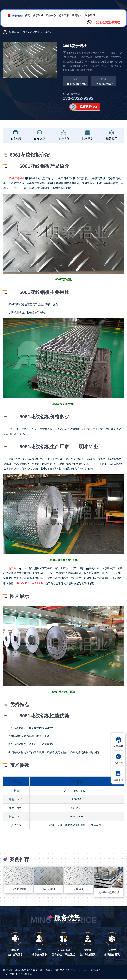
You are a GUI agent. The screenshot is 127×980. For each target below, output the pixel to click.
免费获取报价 (88, 106)
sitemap (83, 970)
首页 (27, 15)
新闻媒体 (77, 15)
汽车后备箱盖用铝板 (109, 892)
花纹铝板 (79, 889)
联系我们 (90, 15)
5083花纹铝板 (48, 889)
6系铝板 (47, 32)
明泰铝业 (14, 568)
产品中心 (51, 15)
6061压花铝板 (17, 178)
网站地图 (96, 970)
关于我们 (38, 15)
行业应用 (64, 15)
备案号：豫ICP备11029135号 (61, 970)
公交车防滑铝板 (18, 889)
